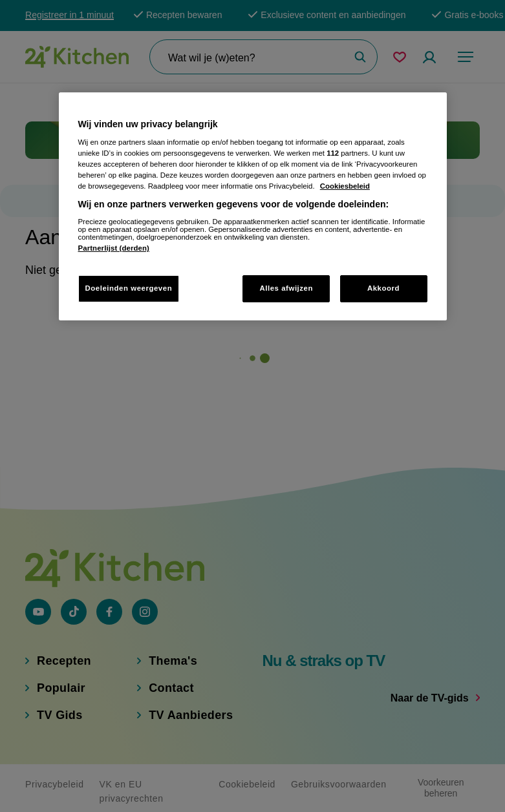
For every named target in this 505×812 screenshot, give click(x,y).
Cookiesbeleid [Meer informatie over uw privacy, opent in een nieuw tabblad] (345, 186)
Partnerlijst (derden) (114, 248)
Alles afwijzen (286, 288)
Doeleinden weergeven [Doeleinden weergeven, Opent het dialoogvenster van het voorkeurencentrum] (129, 288)
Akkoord (383, 288)
